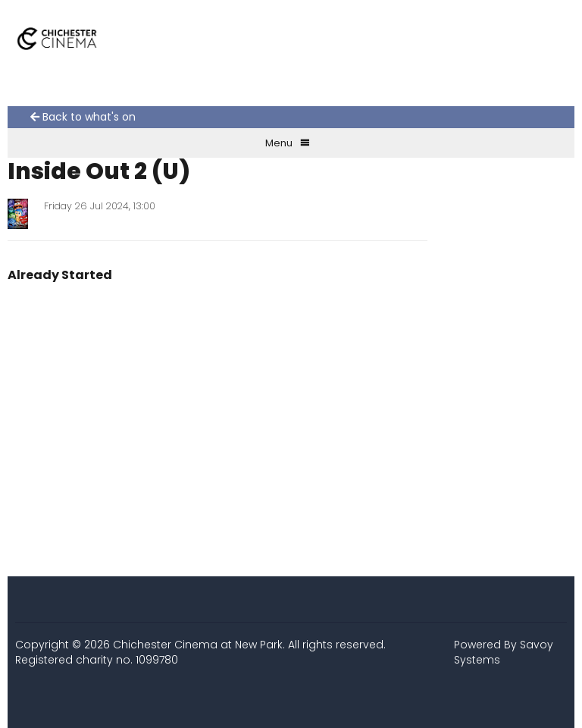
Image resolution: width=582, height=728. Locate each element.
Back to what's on (83, 117)
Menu (288, 143)
